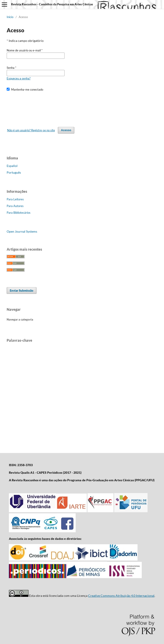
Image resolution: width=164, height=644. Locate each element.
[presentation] (40, 107)
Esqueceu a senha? (19, 78)
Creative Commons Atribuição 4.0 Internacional (121, 596)
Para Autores (15, 206)
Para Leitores (15, 199)
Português (14, 172)
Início (10, 17)
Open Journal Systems (22, 231)
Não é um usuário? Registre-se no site (31, 130)
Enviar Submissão (22, 291)
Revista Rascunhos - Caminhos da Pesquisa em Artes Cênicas (52, 4)
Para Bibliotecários (19, 213)
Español (12, 166)
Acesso (66, 130)
